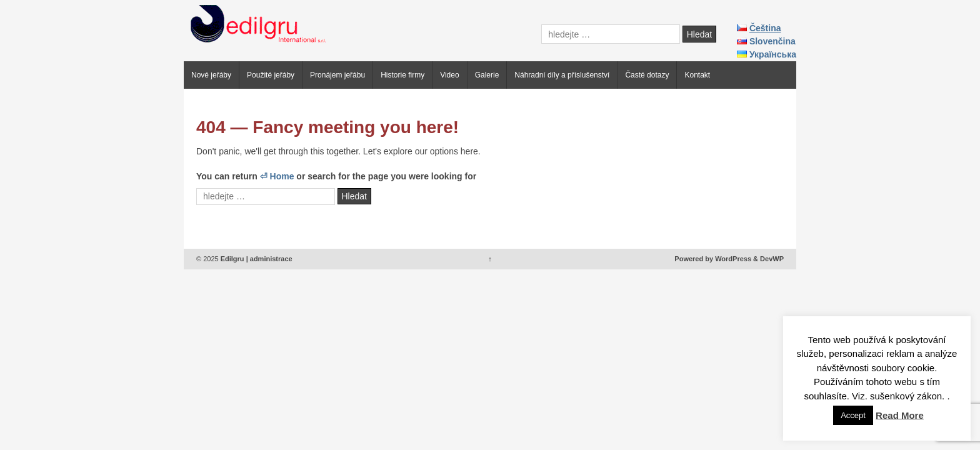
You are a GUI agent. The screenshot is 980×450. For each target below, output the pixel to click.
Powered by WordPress (713, 259)
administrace (271, 259)
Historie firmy (402, 75)
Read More (900, 415)
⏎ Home (277, 176)
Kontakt (697, 75)
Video (449, 75)
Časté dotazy (647, 75)
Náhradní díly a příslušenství (562, 75)
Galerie (487, 75)
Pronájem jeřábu (337, 75)
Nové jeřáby (211, 75)
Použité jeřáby (271, 75)
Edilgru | (234, 259)
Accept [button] (853, 415)
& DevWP (768, 259)
